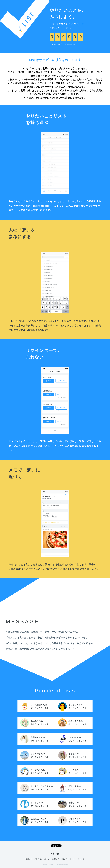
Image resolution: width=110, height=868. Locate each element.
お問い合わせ (66, 859)
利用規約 (56, 859)
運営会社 (29, 859)
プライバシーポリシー (42, 859)
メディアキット (78, 859)
